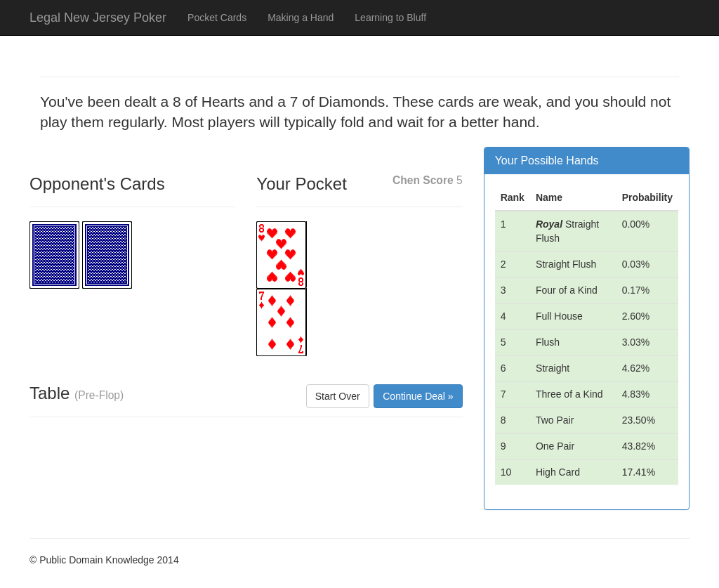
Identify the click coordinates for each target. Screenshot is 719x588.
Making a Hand (301, 18)
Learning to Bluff (390, 18)
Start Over (338, 396)
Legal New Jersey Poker (98, 18)
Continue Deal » (418, 396)
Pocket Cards (217, 18)
